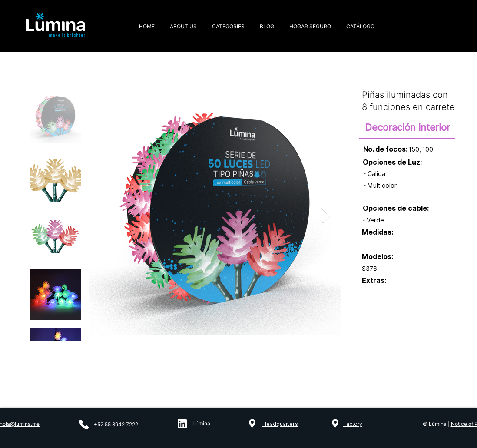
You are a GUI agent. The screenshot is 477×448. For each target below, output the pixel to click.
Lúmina (201, 423)
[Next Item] (326, 214)
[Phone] (84, 424)
